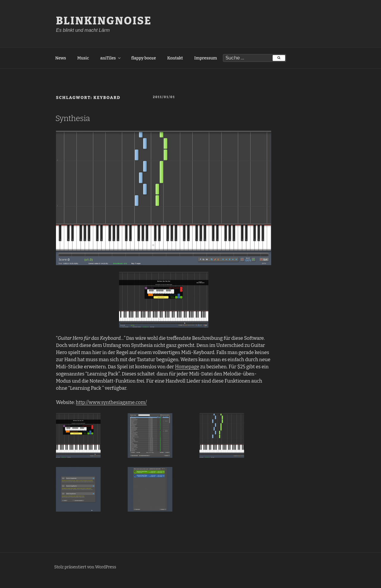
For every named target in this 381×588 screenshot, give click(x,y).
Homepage (187, 367)
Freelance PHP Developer (28, 584)
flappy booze (144, 58)
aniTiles (111, 58)
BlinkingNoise (104, 21)
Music (83, 58)
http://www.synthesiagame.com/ (111, 402)
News (61, 58)
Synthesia (73, 118)
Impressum (206, 58)
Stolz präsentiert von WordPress (85, 567)
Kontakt (175, 58)
